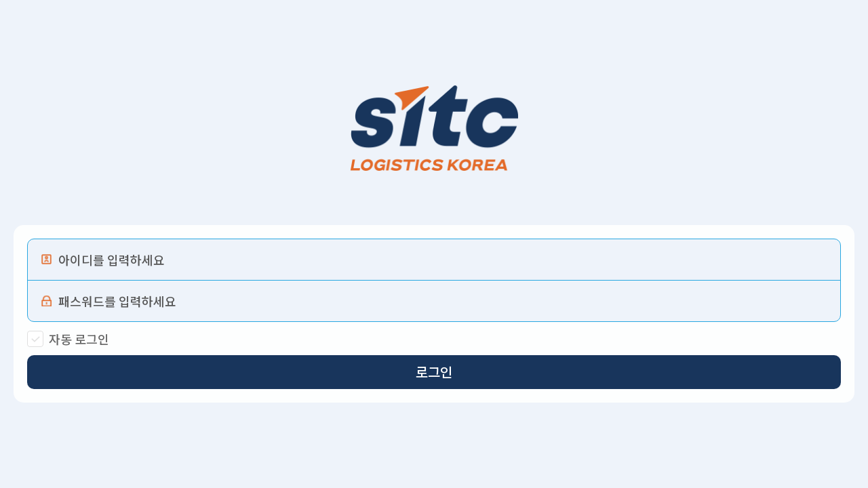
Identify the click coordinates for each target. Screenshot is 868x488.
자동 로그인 (79, 339)
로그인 (434, 372)
